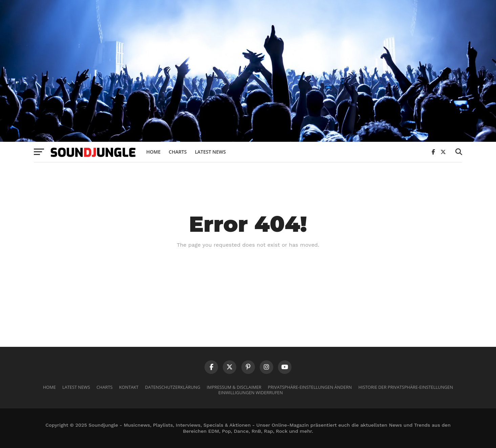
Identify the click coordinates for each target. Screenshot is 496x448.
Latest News (210, 152)
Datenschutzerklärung (172, 387)
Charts (178, 152)
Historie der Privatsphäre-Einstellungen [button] (406, 387)
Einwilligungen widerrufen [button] (251, 393)
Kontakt (129, 387)
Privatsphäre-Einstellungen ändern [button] (310, 387)
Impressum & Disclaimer (234, 387)
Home (153, 152)
